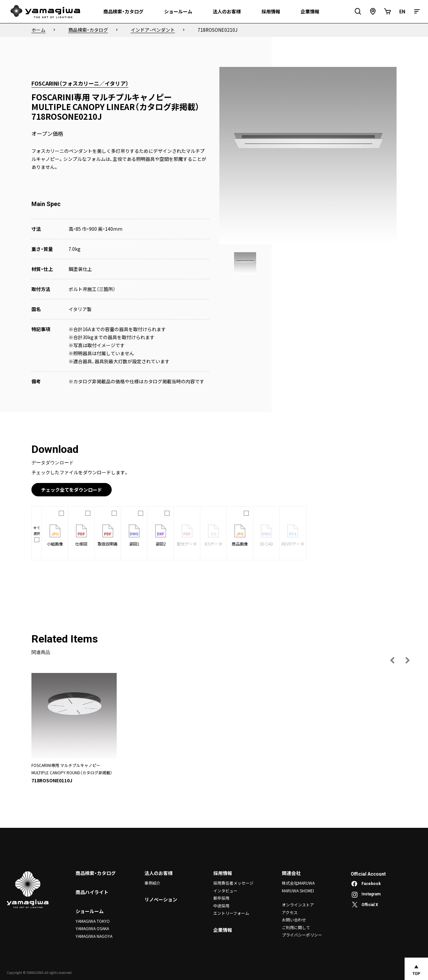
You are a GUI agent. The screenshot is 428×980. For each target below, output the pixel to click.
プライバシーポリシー (302, 935)
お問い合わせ (294, 920)
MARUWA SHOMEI (298, 891)
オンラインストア (298, 905)
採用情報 (223, 873)
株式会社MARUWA (298, 883)
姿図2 (161, 535)
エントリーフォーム (231, 913)
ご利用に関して (296, 927)
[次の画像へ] (407, 660)
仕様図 (81, 535)
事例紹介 (152, 883)
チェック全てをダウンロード (72, 490)
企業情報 (223, 929)
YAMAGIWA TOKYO (93, 921)
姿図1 (134, 535)
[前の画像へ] (393, 660)
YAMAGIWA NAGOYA (94, 936)
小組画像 (55, 535)
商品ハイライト (92, 892)
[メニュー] (417, 12)
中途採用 (221, 905)
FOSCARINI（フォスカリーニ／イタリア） (80, 83)
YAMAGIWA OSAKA (92, 928)
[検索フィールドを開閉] (358, 12)
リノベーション (161, 900)
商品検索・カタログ (96, 873)
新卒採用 (221, 898)
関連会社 (291, 873)
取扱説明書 (108, 535)
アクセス (290, 912)
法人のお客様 (158, 873)
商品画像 (240, 535)
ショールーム (90, 911)
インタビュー (225, 891)
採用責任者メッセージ (233, 883)
